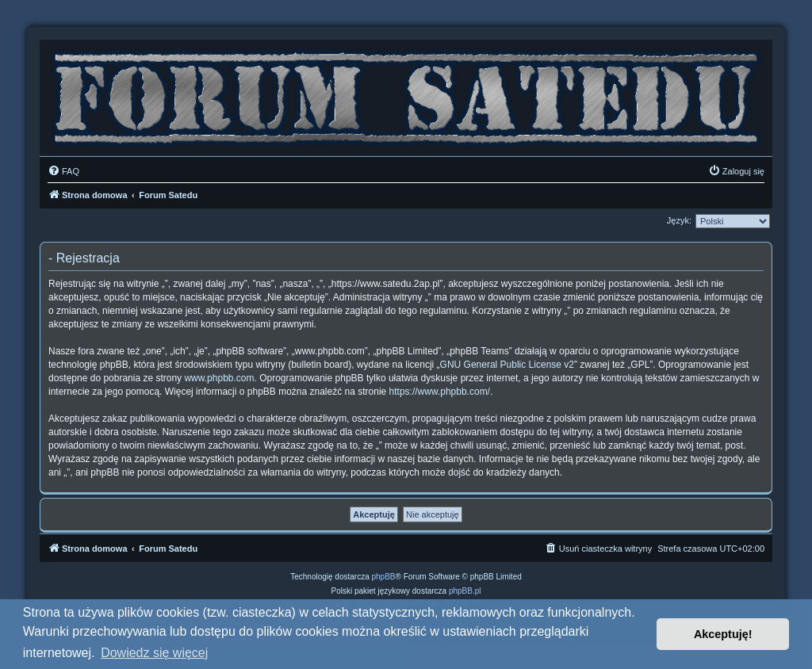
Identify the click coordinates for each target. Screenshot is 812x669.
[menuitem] (63, 171)
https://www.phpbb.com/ (440, 392)
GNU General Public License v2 (507, 365)
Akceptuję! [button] (723, 634)
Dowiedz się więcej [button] (154, 653)
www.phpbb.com (219, 378)
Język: (679, 220)
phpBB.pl (465, 591)
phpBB (384, 577)
